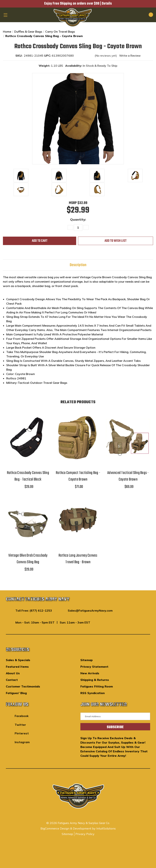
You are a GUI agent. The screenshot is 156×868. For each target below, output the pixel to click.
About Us (13, 673)
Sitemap (87, 660)
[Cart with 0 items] (147, 15)
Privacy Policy (85, 834)
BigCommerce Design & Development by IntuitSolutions (78, 828)
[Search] (138, 15)
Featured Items (17, 667)
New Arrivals (90, 673)
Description (78, 265)
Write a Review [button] (130, 56)
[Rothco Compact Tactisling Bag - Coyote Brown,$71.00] (78, 438)
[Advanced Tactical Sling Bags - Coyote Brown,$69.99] (128, 438)
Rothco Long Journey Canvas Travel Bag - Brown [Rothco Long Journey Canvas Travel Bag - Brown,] (78, 559)
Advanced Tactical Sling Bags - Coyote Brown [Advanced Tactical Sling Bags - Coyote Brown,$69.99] (128, 476)
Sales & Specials (18, 660)
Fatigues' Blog (16, 693)
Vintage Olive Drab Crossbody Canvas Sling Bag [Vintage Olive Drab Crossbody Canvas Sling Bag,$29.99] (28, 559)
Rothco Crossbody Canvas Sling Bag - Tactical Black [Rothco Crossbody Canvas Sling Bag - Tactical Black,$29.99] (28, 476)
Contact (12, 680)
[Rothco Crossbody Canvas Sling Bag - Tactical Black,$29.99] (28, 438)
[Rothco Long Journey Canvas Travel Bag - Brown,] (78, 520)
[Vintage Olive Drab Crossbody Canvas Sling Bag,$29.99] (28, 520)
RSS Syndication (93, 693)
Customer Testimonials (23, 686)
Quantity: (78, 219)
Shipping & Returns (95, 680)
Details (107, 4)
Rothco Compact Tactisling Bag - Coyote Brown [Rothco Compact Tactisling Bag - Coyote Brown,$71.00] (78, 476)
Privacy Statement (94, 667)
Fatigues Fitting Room (97, 686)
